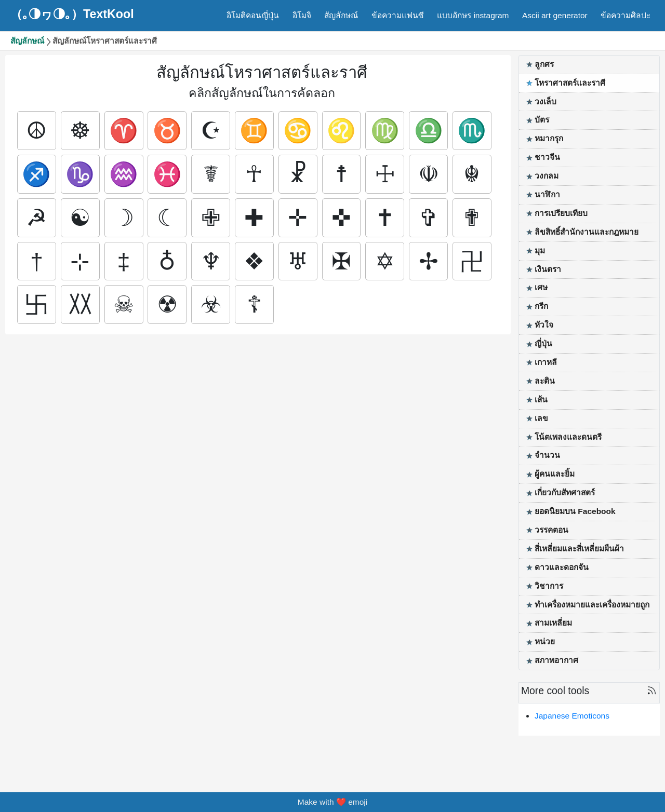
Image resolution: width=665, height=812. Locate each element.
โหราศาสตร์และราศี (570, 83)
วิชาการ (549, 586)
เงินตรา (548, 269)
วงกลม (547, 176)
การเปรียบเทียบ (561, 213)
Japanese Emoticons (572, 716)
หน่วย (545, 641)
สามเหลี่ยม (553, 623)
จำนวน (547, 455)
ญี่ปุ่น (543, 343)
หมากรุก (549, 138)
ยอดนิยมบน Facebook (575, 511)
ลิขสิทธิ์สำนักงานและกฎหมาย (587, 232)
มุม (540, 251)
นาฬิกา (547, 194)
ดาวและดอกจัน (562, 567)
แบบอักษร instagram (473, 15)
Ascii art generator (555, 15)
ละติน (545, 381)
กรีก (541, 306)
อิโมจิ (302, 15)
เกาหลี (546, 362)
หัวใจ (544, 325)
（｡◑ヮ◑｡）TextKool (72, 14)
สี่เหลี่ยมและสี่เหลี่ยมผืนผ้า (579, 549)
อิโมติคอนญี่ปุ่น (253, 15)
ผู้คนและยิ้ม (555, 474)
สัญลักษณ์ (341, 15)
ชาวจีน (547, 157)
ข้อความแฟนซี (398, 15)
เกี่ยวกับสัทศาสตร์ (565, 492)
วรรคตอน (551, 530)
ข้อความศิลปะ (626, 15)
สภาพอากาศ (556, 660)
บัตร (542, 120)
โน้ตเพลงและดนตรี (568, 437)
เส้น (541, 400)
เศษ (541, 287)
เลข (541, 418)
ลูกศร (544, 64)
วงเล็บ (546, 102)
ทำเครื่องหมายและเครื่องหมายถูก (592, 605)
